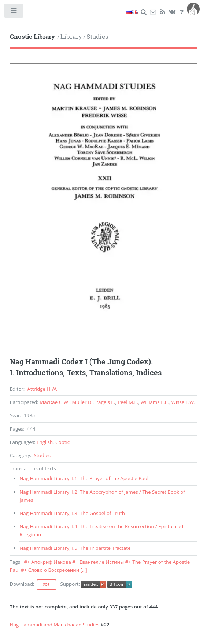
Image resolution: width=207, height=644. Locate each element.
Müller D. (82, 402)
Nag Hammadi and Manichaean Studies (55, 625)
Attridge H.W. (42, 389)
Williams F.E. (155, 402)
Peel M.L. (128, 402)
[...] (84, 570)
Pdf (47, 585)
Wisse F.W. (183, 402)
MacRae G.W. (54, 402)
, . (84, 478)
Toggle (14, 12)
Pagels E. (105, 402)
